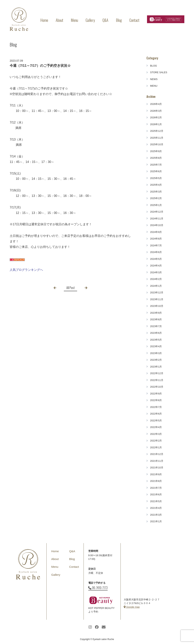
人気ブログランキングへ (26, 270)
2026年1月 (156, 124)
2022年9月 (156, 394)
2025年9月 (156, 151)
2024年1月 (156, 286)
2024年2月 (156, 279)
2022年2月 (156, 441)
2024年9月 (156, 232)
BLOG (153, 66)
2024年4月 (156, 266)
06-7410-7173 (98, 588)
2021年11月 (157, 461)
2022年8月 (156, 400)
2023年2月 (156, 360)
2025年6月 (156, 171)
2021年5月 (156, 501)
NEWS (154, 79)
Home (44, 20)
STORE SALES (159, 72)
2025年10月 (157, 144)
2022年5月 (156, 421)
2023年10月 (157, 306)
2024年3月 (156, 272)
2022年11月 (157, 380)
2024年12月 (157, 212)
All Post (70, 288)
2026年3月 (156, 111)
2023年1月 (156, 367)
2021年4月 (156, 508)
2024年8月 (156, 239)
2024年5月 (156, 259)
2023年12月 (157, 293)
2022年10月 (157, 387)
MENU (154, 86)
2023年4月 (156, 346)
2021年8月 (156, 481)
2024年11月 (157, 219)
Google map (132, 607)
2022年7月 (156, 407)
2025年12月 (157, 131)
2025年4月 (156, 185)
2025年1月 (156, 205)
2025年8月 (156, 158)
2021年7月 (156, 488)
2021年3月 (156, 515)
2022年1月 (156, 447)
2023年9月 (156, 313)
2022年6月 (156, 414)
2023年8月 (156, 319)
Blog (119, 20)
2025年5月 (156, 178)
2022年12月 (157, 373)
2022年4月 (156, 427)
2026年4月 (156, 104)
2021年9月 (156, 474)
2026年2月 (156, 117)
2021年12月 (157, 454)
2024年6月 (156, 252)
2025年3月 (156, 192)
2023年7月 (156, 326)
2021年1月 (156, 521)
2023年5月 (156, 340)
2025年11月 (157, 138)
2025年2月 (156, 198)
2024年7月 (156, 245)
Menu (74, 20)
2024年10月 (157, 225)
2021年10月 (157, 468)
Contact (134, 20)
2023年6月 (156, 333)
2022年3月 (156, 434)
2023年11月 (157, 299)
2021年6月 (156, 494)
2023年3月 (156, 353)
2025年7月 (156, 165)
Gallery (90, 20)
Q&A (105, 20)
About (59, 20)
